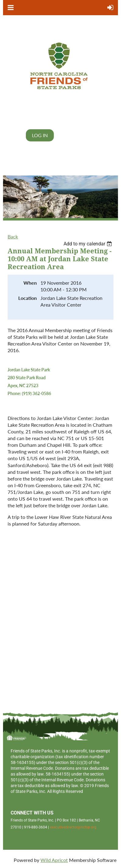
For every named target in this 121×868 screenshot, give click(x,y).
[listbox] (88, 244)
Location (28, 298)
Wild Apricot (54, 860)
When (30, 283)
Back (13, 236)
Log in (40, 135)
